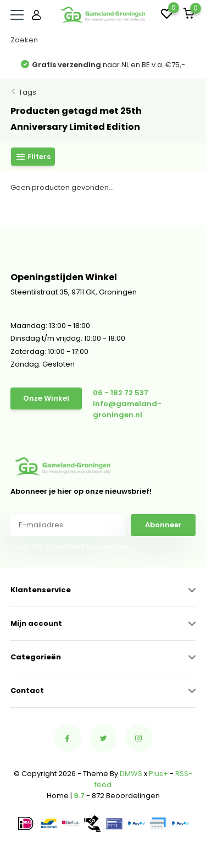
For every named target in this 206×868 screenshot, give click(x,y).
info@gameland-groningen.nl (127, 409)
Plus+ (158, 774)
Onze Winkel (46, 398)
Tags (27, 92)
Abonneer (163, 525)
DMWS (131, 774)
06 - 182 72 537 (121, 393)
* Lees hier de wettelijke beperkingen (69, 546)
